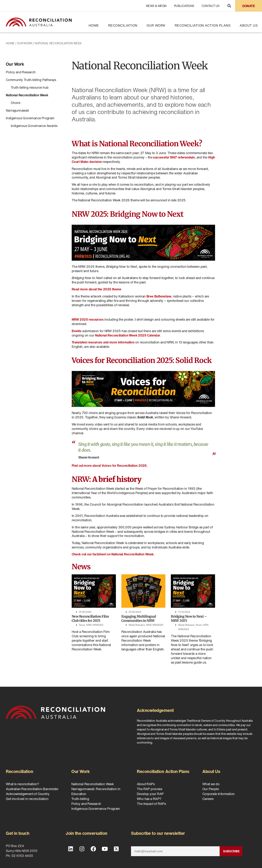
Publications (184, 6)
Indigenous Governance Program (30, 118)
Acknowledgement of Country (28, 794)
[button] (229, 6)
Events (77, 331)
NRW (89, 625)
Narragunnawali (17, 110)
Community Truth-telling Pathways (31, 80)
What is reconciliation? (22, 784)
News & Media (156, 6)
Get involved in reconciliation (27, 799)
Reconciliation (123, 25)
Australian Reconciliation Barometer (32, 789)
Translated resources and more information (103, 342)
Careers (208, 799)
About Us (249, 25)
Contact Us (211, 6)
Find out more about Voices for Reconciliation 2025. (110, 465)
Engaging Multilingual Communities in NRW (139, 618)
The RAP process (149, 789)
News (82, 625)
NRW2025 (98, 625)
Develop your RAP (150, 794)
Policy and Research (21, 72)
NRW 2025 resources (88, 319)
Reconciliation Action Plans (203, 25)
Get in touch (18, 833)
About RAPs (146, 784)
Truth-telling (80, 799)
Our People (211, 789)
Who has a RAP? (149, 799)
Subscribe (231, 851)
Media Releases (137, 625)
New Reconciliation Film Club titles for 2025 (90, 618)
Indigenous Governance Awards (34, 126)
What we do (211, 784)
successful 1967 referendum (174, 157)
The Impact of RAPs (151, 804)
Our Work (156, 25)
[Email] (175, 851)
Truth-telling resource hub (30, 87)
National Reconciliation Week (27, 95)
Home (94, 25)
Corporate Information (218, 794)
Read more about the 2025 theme (97, 289)
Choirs (15, 103)
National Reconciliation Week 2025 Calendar (128, 335)
